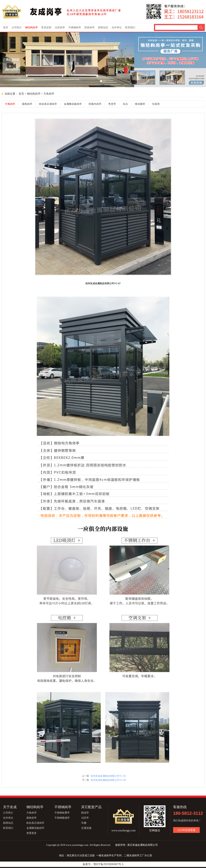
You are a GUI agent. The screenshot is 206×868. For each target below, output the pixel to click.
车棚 (84, 823)
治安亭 (85, 818)
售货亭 (112, 104)
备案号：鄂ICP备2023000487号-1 (103, 864)
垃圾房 (156, 104)
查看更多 (32, 833)
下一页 (85, 780)
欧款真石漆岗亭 (48, 104)
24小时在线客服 (186, 830)
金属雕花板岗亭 (73, 104)
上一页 (85, 776)
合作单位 (117, 27)
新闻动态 (103, 27)
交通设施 (86, 828)
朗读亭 (85, 813)
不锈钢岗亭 (75, 27)
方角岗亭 (49, 94)
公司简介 (17, 27)
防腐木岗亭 (95, 104)
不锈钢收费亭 (62, 813)
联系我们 (130, 27)
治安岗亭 (60, 27)
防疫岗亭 (90, 27)
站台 (125, 104)
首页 (6, 27)
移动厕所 (140, 104)
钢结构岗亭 (31, 27)
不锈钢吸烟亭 (62, 818)
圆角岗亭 (27, 104)
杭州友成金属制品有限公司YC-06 (108, 776)
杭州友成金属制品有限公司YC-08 (108, 780)
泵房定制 (46, 27)
